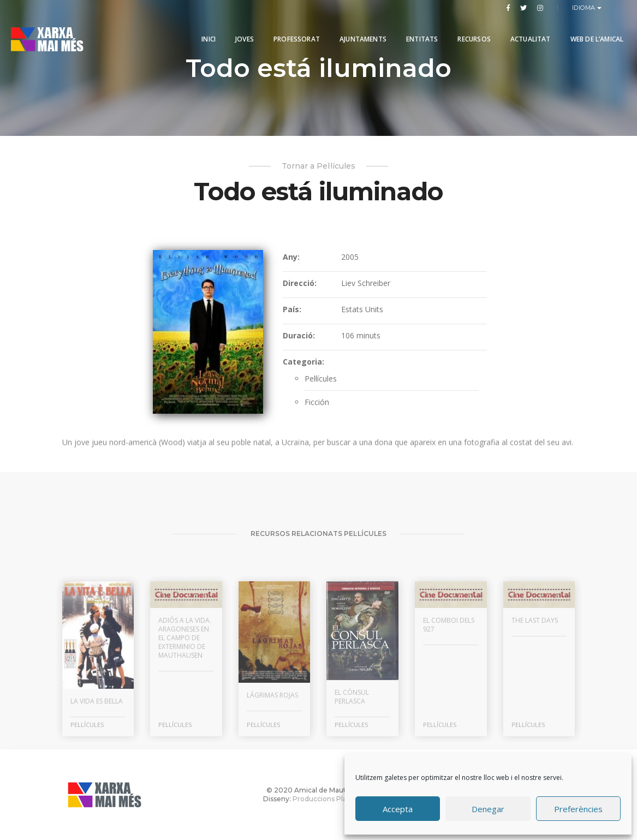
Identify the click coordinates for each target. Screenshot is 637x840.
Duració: (299, 335)
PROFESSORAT (294, 34)
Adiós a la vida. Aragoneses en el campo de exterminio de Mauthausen (185, 733)
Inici (206, 34)
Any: (291, 257)
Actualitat (527, 34)
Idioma (585, 8)
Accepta (398, 809)
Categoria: (303, 362)
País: (292, 309)
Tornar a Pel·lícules (318, 166)
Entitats (419, 34)
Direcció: (300, 283)
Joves (242, 34)
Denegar (488, 809)
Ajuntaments (360, 34)
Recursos (471, 34)
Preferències (578, 809)
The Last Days (535, 716)
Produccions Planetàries (333, 799)
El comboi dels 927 (449, 720)
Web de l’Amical (594, 34)
